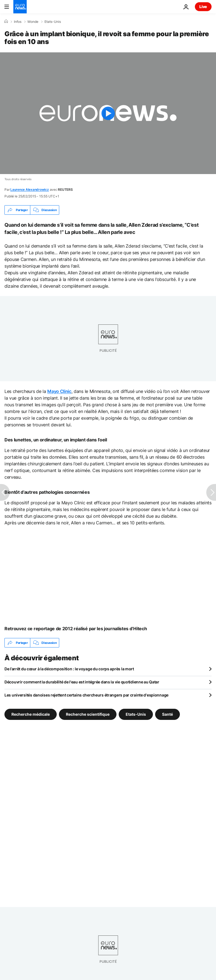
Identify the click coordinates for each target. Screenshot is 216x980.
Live (203, 7)
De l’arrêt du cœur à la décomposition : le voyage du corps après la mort (69, 669)
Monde (33, 22)
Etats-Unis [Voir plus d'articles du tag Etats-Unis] (136, 714)
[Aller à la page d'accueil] (20, 7)
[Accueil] (6, 21)
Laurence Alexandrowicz (30, 190)
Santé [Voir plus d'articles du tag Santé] (167, 714)
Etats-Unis (53, 22)
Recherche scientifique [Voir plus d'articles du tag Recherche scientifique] (88, 714)
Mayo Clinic (59, 391)
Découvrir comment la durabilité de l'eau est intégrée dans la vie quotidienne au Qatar (82, 682)
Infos (18, 22)
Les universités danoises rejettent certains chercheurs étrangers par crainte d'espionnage (86, 695)
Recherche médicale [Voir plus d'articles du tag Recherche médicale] (31, 714)
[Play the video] (108, 113)
